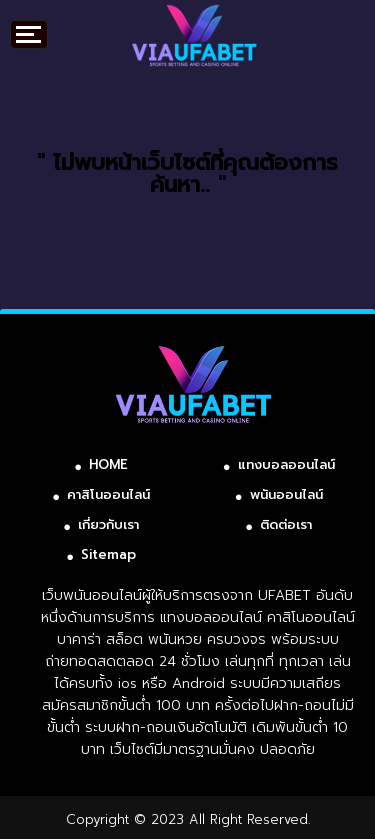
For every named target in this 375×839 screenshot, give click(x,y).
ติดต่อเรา (286, 524)
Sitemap (108, 554)
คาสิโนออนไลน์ (108, 494)
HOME (108, 464)
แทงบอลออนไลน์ (286, 464)
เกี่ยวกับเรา (108, 524)
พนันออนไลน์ (286, 494)
